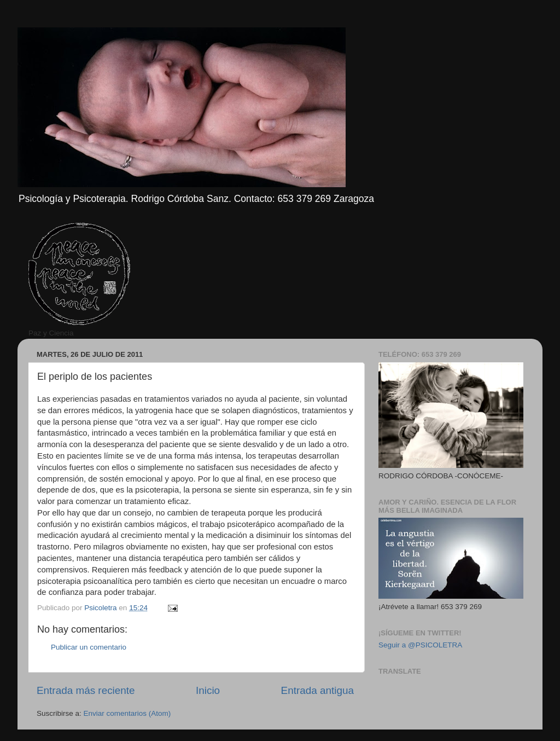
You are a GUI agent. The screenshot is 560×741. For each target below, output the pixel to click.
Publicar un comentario (89, 647)
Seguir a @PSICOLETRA (420, 645)
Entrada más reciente (86, 690)
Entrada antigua (317, 690)
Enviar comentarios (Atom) (127, 713)
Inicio (208, 690)
